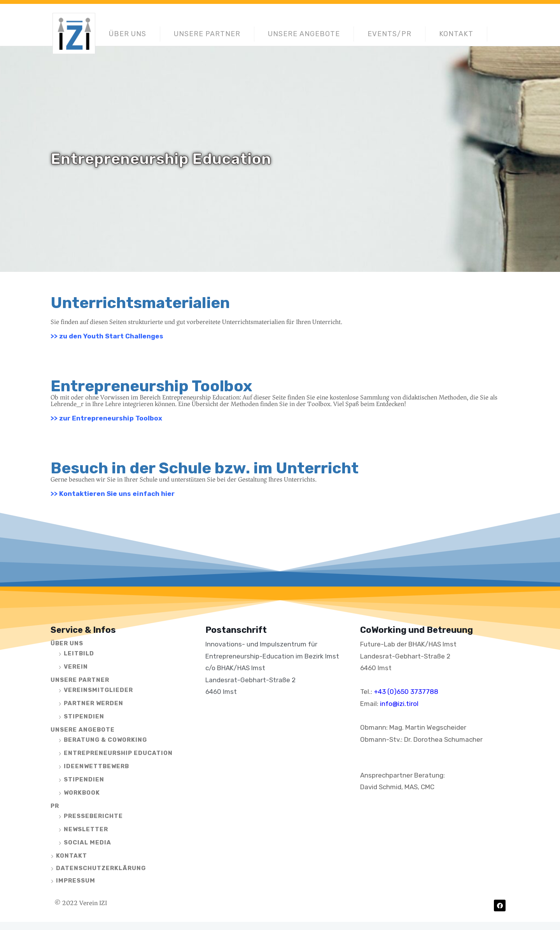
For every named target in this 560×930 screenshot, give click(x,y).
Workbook (82, 793)
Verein (76, 667)
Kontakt (456, 34)
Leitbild (79, 653)
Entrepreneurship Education (118, 753)
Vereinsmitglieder (98, 690)
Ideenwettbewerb (96, 766)
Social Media (87, 842)
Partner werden (94, 703)
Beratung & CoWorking (105, 740)
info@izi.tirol (399, 704)
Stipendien (84, 716)
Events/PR (389, 34)
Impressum (76, 881)
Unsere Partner (207, 34)
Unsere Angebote (304, 34)
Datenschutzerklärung (101, 868)
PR (55, 806)
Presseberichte (93, 816)
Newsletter (86, 829)
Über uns (128, 34)
